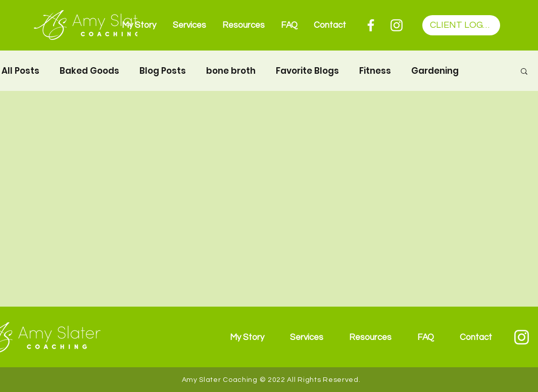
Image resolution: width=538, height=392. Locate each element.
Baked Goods (89, 71)
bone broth (231, 71)
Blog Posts (163, 71)
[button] (524, 72)
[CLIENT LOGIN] (461, 25)
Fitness (375, 71)
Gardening (435, 71)
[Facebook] (371, 25)
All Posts (20, 71)
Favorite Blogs (307, 71)
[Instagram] (397, 25)
